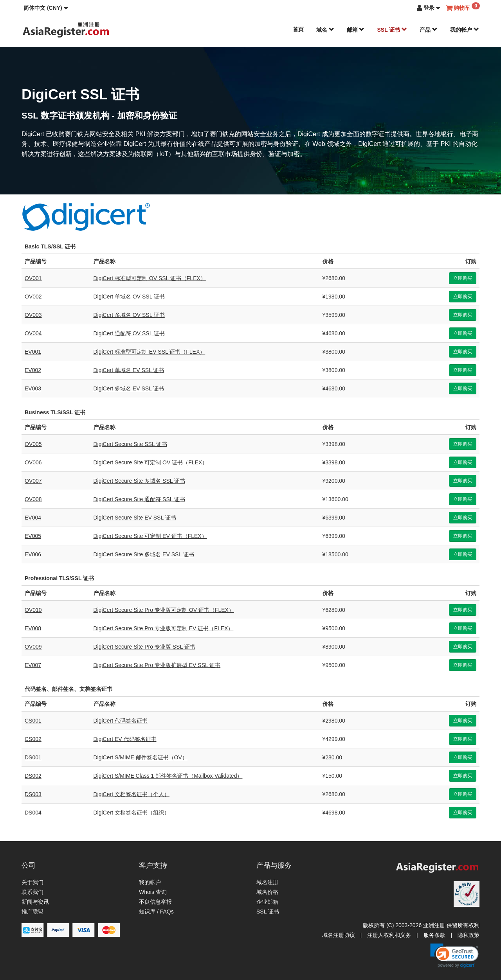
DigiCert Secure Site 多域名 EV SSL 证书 (144, 554)
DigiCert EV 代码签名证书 (125, 739)
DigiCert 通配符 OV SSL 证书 (129, 333)
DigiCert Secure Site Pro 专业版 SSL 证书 (144, 647)
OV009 (33, 647)
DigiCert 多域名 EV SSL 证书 (129, 388)
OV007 (33, 481)
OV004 (33, 333)
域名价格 (267, 892)
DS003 (33, 794)
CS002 (33, 739)
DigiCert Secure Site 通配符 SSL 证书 (139, 499)
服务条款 (434, 935)
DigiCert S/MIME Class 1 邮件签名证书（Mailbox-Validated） (168, 776)
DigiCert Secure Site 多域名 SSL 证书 (139, 481)
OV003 (33, 315)
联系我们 (32, 892)
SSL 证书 (392, 30)
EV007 (33, 665)
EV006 (33, 554)
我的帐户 (465, 30)
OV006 (33, 462)
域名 (325, 30)
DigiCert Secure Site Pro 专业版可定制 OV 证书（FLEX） (164, 610)
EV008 (33, 628)
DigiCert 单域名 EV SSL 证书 (129, 370)
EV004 (33, 518)
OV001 (33, 278)
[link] (454, 955)
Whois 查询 (153, 892)
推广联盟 (32, 912)
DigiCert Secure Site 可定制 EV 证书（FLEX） (150, 536)
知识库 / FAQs (156, 912)
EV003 (33, 388)
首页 (298, 29)
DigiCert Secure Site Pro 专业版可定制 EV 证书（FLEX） (164, 628)
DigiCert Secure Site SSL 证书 (131, 444)
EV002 (33, 370)
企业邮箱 (267, 902)
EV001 (33, 352)
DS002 (33, 776)
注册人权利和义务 (389, 935)
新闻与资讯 (35, 902)
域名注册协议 (339, 935)
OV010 (33, 610)
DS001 (33, 757)
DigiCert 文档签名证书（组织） (132, 813)
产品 (429, 30)
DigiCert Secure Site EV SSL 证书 (135, 518)
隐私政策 (469, 935)
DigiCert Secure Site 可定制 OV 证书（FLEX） (151, 462)
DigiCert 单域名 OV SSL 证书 (129, 297)
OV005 (33, 444)
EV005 (33, 536)
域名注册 (267, 882)
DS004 (33, 813)
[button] (46, 8)
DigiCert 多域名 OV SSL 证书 (129, 315)
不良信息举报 (155, 902)
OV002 (33, 297)
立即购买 (463, 278)
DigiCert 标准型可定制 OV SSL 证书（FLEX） (150, 278)
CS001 (33, 721)
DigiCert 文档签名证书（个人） (132, 794)
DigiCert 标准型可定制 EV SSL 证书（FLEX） (150, 352)
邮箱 (356, 30)
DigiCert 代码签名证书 (121, 721)
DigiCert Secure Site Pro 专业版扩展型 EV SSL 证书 (157, 665)
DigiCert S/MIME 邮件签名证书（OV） (141, 757)
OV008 (33, 499)
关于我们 (32, 882)
